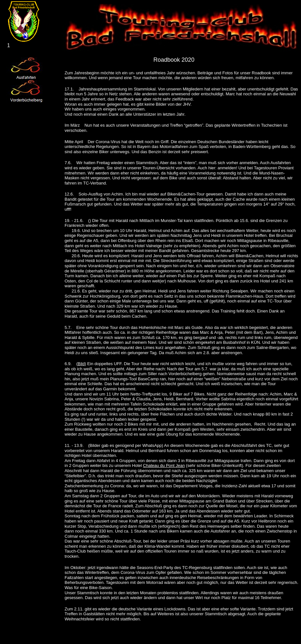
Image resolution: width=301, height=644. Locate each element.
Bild (81, 364)
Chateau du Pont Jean (164, 465)
